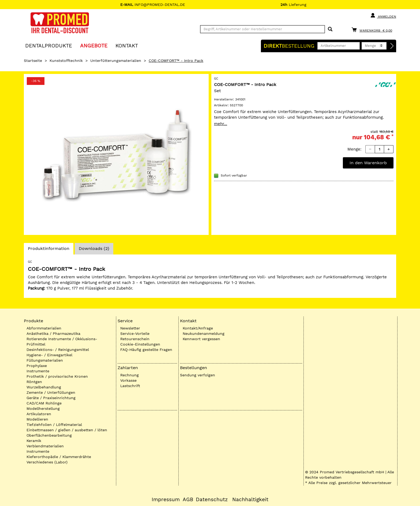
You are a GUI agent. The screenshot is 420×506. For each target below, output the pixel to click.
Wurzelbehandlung (44, 387)
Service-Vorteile (135, 333)
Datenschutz (212, 500)
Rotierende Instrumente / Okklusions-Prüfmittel (62, 342)
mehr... (221, 124)
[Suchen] (330, 29)
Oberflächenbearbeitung (49, 435)
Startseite (33, 61)
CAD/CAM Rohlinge (44, 403)
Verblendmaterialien (45, 446)
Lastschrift (130, 386)
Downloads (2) (94, 248)
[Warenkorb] (373, 30)
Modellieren (37, 419)
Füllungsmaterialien (45, 360)
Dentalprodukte (49, 45)
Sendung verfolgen (198, 375)
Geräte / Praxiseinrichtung (51, 398)
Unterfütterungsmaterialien (116, 61)
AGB (188, 500)
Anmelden (383, 16)
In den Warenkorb (368, 163)
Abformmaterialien (44, 328)
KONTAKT (127, 45)
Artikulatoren (39, 414)
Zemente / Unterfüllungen (51, 392)
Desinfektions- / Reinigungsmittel (58, 350)
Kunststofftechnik (66, 61)
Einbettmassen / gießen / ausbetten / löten (67, 430)
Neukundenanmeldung (204, 333)
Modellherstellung (43, 408)
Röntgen (34, 382)
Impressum (166, 500)
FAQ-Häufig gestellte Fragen (146, 350)
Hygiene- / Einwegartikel (49, 355)
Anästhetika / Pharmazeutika (53, 333)
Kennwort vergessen (201, 339)
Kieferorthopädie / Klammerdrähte (59, 457)
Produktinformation (48, 250)
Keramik (34, 441)
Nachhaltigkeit (250, 500)
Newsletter (130, 328)
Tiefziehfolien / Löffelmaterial (54, 425)
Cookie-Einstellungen (140, 344)
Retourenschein (135, 339)
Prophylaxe (37, 366)
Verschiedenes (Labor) (47, 462)
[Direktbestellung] (392, 46)
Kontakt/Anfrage (198, 328)
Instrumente (38, 371)
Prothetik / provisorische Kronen (57, 376)
